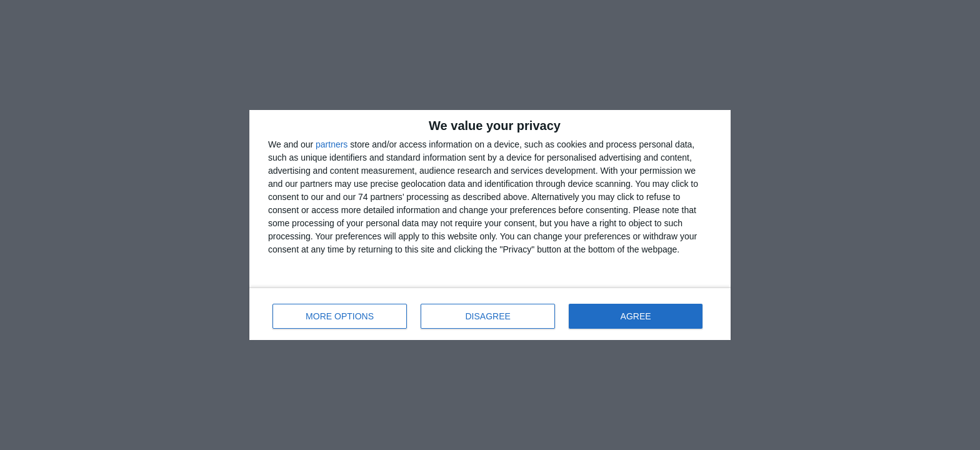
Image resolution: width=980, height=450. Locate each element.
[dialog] (490, 225)
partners (332, 144)
